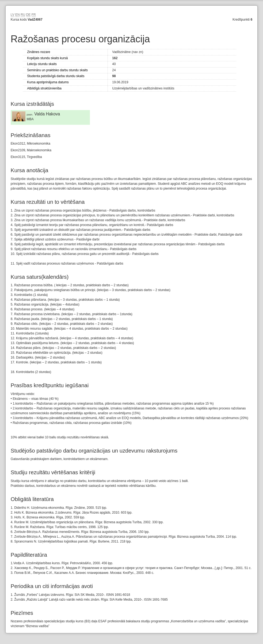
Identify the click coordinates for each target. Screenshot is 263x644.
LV (13, 15)
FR (34, 15)
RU (23, 15)
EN (18, 15)
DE (28, 15)
